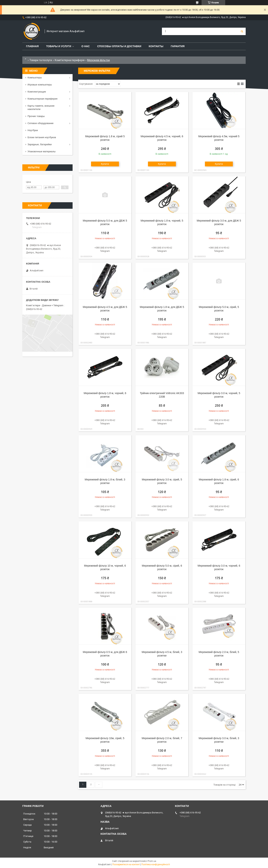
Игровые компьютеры (40, 85)
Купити (105, 164)
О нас (86, 46)
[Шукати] (242, 31)
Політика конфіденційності (156, 864)
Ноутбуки (33, 130)
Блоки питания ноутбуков (42, 137)
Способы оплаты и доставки (119, 46)
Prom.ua (152, 861)
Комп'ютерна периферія (70, 60)
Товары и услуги (59, 46)
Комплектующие (37, 92)
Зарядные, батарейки (40, 144)
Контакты (156, 46)
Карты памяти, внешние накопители (41, 107)
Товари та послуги (41, 60)
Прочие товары (36, 116)
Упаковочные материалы (42, 151)
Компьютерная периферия (43, 99)
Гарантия (178, 46)
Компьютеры (35, 78)
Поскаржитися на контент (126, 864)
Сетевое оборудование (41, 123)
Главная (32, 46)
